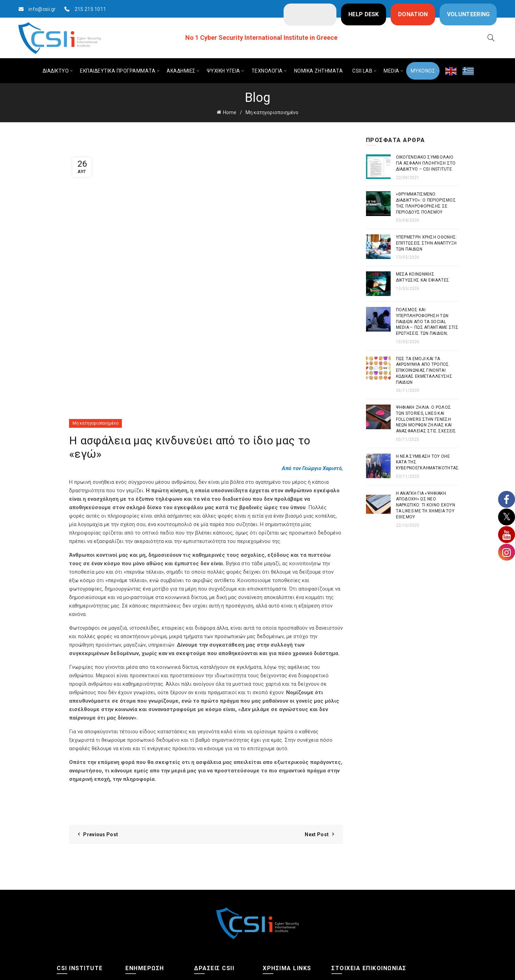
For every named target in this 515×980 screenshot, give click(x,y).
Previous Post (101, 743)
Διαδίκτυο (137, 895)
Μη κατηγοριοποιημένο (272, 112)
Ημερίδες (205, 910)
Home (230, 112)
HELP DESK (364, 14)
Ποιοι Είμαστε (73, 895)
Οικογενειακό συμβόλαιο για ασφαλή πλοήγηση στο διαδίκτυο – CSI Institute (426, 163)
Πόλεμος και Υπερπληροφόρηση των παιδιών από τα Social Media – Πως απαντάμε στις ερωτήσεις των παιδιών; (427, 322)
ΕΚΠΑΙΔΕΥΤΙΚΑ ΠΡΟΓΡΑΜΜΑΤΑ (118, 71)
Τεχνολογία (138, 924)
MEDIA (392, 71)
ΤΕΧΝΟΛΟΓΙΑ (267, 71)
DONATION (413, 14)
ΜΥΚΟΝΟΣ (423, 71)
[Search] (491, 38)
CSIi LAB (362, 71)
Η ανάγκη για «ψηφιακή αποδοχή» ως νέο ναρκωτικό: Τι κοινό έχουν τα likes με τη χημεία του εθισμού (426, 505)
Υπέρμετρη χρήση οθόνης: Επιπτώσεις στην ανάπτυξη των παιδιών (427, 243)
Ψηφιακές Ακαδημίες (219, 895)
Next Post (317, 743)
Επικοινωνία (71, 924)
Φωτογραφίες (73, 910)
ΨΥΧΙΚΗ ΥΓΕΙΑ (224, 71)
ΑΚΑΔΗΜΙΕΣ (181, 71)
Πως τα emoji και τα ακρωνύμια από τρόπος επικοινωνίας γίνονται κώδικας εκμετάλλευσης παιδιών (424, 371)
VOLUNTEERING (469, 14)
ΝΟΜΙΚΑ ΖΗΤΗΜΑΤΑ (319, 71)
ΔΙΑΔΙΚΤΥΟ (56, 71)
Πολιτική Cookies (282, 918)
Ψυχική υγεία (141, 910)
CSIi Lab (203, 924)
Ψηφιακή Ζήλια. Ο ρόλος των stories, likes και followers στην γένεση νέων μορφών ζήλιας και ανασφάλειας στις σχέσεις (426, 419)
